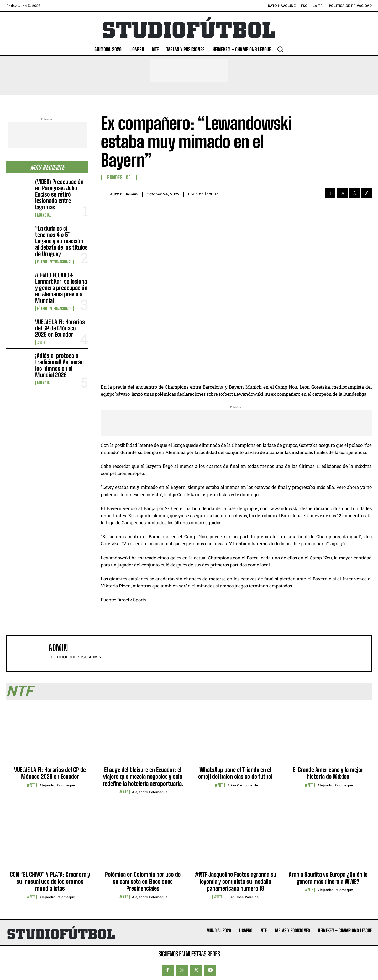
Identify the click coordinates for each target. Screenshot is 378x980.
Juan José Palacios (243, 897)
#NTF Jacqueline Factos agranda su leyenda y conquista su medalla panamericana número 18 (235, 881)
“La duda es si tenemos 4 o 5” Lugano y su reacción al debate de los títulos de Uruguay (61, 241)
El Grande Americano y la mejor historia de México (328, 773)
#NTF (41, 342)
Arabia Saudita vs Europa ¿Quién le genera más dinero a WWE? (328, 878)
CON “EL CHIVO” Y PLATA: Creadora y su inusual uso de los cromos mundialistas (50, 881)
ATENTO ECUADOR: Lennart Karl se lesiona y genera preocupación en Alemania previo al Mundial (61, 288)
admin (132, 194)
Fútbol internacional (54, 262)
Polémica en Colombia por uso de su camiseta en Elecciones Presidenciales (143, 881)
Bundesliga (119, 177)
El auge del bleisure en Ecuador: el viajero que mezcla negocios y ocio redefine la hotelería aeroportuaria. (143, 777)
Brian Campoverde (243, 785)
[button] (280, 49)
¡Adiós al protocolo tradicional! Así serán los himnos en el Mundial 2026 (59, 365)
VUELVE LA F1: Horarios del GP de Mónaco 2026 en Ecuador (60, 328)
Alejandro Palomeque (57, 785)
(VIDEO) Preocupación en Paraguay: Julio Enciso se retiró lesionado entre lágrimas (59, 194)
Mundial (44, 215)
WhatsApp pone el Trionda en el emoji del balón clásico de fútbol (235, 773)
